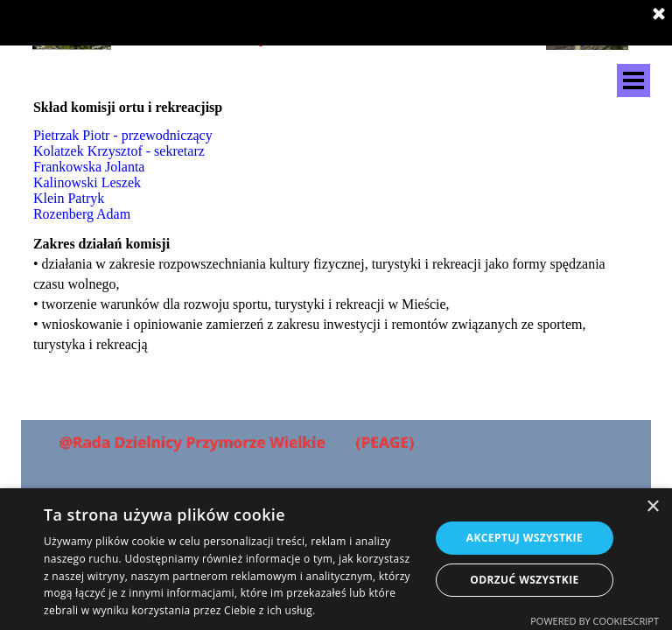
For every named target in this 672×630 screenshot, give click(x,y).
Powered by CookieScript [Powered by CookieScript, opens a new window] (595, 621)
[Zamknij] (659, 15)
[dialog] (336, 559)
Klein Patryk (69, 198)
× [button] (652, 507)
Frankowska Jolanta (89, 167)
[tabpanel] (232, 107)
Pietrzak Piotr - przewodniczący (123, 135)
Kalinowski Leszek (87, 182)
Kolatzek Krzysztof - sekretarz (119, 151)
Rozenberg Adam (82, 214)
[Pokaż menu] (633, 80)
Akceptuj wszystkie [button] (525, 538)
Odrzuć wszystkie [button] (524, 580)
